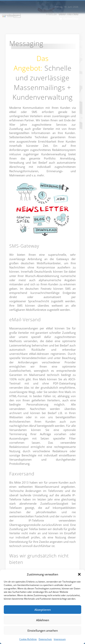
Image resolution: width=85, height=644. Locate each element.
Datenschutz (45, 639)
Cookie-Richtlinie (28, 639)
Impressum (60, 639)
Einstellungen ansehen (43, 631)
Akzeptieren (43, 610)
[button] (79, 574)
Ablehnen (43, 620)
